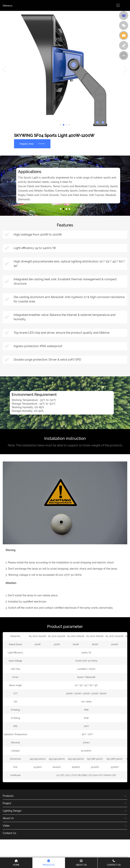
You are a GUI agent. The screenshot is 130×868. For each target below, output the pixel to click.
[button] (61, 125)
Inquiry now (32, 144)
